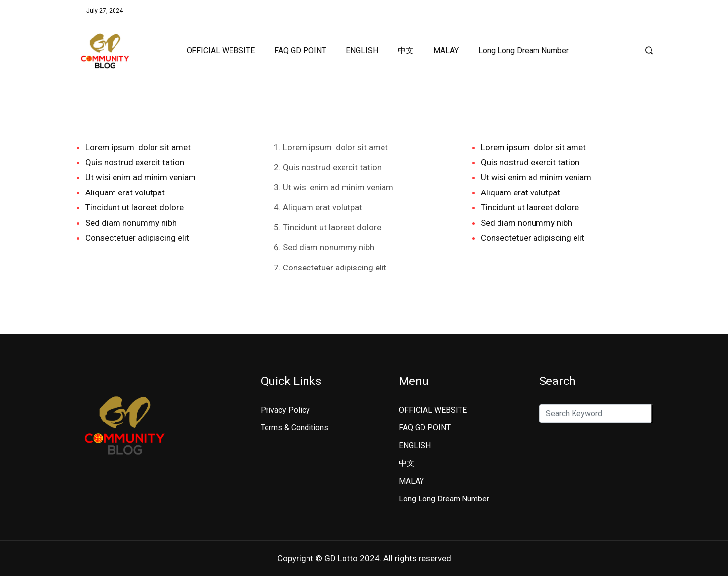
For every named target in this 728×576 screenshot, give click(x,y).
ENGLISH (362, 51)
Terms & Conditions (294, 428)
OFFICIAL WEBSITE (221, 51)
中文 (406, 51)
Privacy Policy (285, 410)
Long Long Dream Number (523, 51)
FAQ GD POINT (300, 51)
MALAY (446, 51)
